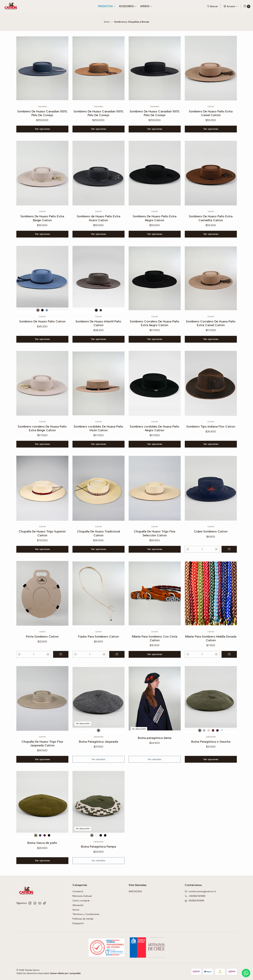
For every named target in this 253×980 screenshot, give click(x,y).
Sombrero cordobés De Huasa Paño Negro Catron (155, 445)
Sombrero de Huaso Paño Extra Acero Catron (99, 235)
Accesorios (128, 6)
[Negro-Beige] (101, 852)
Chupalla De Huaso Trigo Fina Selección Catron (155, 550)
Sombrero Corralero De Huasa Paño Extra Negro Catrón (155, 340)
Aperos (146, 6)
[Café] (38, 327)
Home (76, 910)
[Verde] (200, 747)
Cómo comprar (81, 901)
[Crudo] (209, 747)
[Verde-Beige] (92, 852)
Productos (107, 6)
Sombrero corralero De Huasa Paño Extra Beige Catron (42, 445)
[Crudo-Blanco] (96, 852)
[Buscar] (212, 6)
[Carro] (247, 6)
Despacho (78, 923)
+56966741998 (195, 896)
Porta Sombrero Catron (42, 653)
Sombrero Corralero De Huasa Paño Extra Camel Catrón (211, 340)
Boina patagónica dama (155, 754)
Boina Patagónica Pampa (99, 863)
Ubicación (78, 905)
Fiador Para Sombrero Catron (99, 653)
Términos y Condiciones (86, 914)
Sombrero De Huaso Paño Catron (42, 338)
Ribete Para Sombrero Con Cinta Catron (155, 655)
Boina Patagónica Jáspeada (99, 758)
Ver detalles (98, 776)
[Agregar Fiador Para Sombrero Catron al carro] (117, 671)
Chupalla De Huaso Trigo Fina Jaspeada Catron (42, 760)
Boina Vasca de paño (42, 859)
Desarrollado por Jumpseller (66, 973)
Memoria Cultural (82, 896)
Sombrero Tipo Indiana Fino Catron (211, 443)
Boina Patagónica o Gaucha (211, 758)
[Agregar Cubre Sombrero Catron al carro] (229, 566)
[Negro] (42, 327)
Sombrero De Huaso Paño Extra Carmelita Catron (211, 235)
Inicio (107, 22)
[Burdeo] (213, 747)
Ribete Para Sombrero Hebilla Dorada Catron (211, 655)
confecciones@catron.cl (200, 891)
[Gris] (47, 327)
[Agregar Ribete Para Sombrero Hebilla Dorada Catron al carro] (229, 671)
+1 (222, 747)
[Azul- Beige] (105, 852)
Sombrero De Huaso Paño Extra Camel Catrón (211, 113)
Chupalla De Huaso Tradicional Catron (99, 550)
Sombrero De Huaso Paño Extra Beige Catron (42, 235)
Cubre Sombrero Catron (211, 548)
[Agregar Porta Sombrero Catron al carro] (61, 671)
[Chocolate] (217, 747)
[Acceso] (231, 6)
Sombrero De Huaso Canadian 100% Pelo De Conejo (42, 113)
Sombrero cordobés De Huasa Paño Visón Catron (98, 445)
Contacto (78, 891)
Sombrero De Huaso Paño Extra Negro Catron (155, 235)
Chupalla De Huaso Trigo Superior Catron (42, 550)
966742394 (135, 891)
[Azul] (204, 747)
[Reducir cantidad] (188, 566)
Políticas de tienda (83, 919)
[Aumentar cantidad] (216, 566)
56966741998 (194, 901)
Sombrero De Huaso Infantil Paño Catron (98, 340)
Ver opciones (42, 129)
